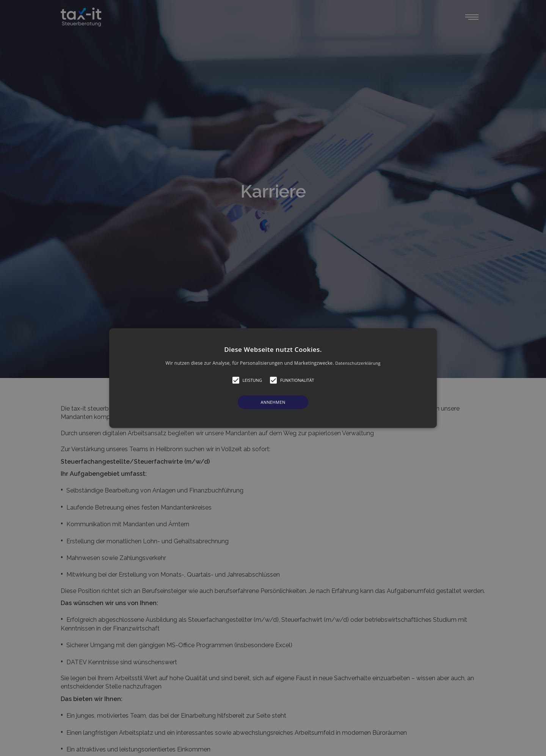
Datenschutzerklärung (358, 363)
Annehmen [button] (273, 402)
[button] (273, 378)
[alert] (273, 378)
